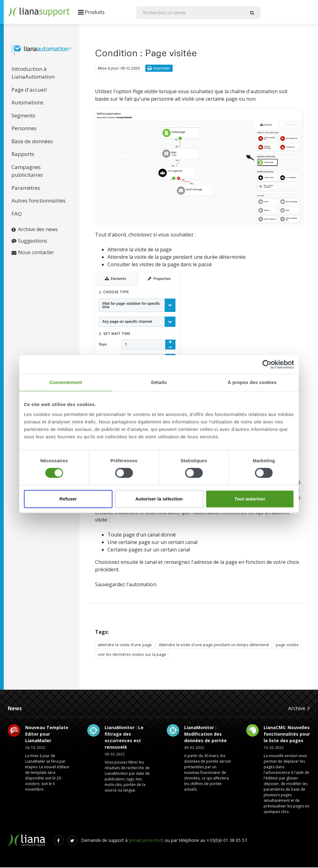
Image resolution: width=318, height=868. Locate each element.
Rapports (23, 155)
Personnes (24, 129)
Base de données (32, 142)
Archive (299, 709)
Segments (23, 116)
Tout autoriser (250, 499)
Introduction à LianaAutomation (33, 73)
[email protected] (146, 841)
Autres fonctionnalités (39, 201)
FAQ (17, 214)
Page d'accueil (29, 90)
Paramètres (26, 188)
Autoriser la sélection (159, 499)
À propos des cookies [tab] (252, 382)
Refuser (68, 499)
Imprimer (159, 69)
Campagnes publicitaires (27, 172)
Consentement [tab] (66, 382)
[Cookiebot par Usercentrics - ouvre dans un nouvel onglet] (267, 364)
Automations (27, 103)
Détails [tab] (159, 382)
